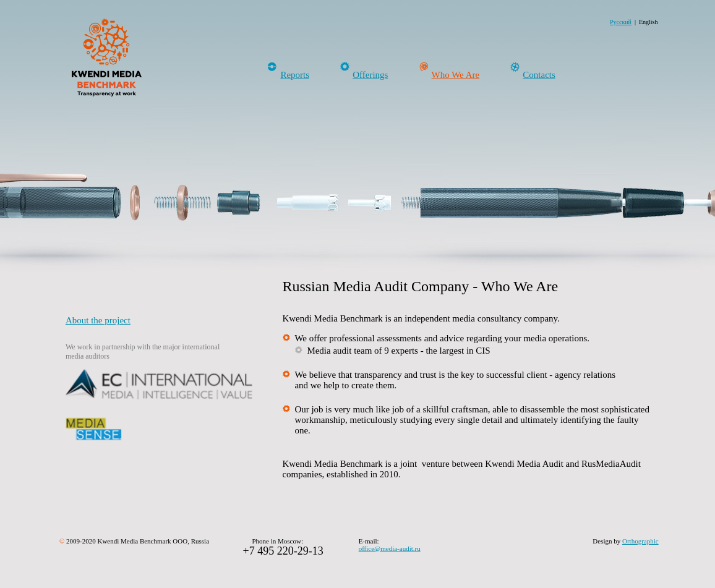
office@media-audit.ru (390, 548)
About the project (98, 320)
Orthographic (640, 541)
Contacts (539, 75)
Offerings (370, 75)
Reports (295, 75)
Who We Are (456, 75)
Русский (621, 22)
